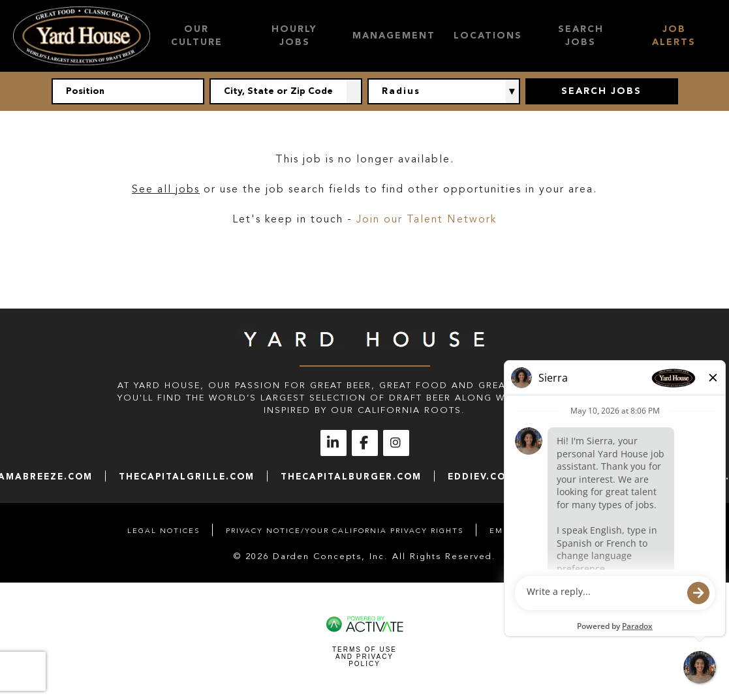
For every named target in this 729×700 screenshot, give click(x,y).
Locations (488, 36)
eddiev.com (481, 477)
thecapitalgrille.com (187, 477)
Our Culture (197, 36)
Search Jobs (581, 36)
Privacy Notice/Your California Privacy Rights (345, 531)
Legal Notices (163, 531)
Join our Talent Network (427, 219)
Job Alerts (674, 36)
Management (394, 36)
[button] (354, 91)
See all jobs (166, 189)
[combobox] (286, 91)
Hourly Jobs (294, 36)
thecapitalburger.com (351, 477)
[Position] (128, 91)
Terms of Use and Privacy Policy (364, 657)
